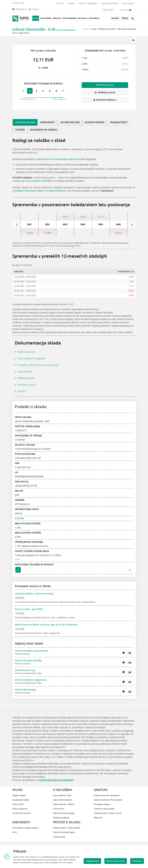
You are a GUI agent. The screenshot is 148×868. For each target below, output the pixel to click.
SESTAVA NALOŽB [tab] (70, 122)
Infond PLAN (59, 809)
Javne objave (128, 3)
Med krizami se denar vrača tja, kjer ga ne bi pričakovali (46, 625)
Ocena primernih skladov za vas (108, 813)
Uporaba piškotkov (110, 3)
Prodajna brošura (26, 385)
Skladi (94, 29)
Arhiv (15, 832)
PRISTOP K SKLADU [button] (105, 85)
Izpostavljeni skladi (21, 800)
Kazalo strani (108, 10)
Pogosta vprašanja (61, 818)
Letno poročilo (25, 372)
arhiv (17, 559)
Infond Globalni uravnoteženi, (32, 651)
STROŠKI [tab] (20, 130)
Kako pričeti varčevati (62, 800)
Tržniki (125, 18)
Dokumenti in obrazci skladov (25, 828)
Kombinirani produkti (22, 813)
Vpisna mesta (59, 837)
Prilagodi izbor (92, 861)
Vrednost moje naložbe (104, 809)
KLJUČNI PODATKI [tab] (95, 122)
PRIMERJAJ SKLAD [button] (105, 92)
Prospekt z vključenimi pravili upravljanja (38, 365)
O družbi (60, 3)
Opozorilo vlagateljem (88, 3)
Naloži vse (137, 861)
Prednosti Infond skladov (64, 813)
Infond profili (18, 804)
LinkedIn (34, 9)
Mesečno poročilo (26, 352)
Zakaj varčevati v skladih (64, 804)
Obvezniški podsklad (127, 29)
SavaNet (115, 18)
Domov (86, 29)
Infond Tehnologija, (26, 690)
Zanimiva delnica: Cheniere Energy (34, 593)
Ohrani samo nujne (116, 861)
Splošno (21, 391)
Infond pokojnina (20, 809)
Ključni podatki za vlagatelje (31, 358)
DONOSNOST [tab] (48, 122)
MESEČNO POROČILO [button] (105, 100)
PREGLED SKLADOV (107, 29)
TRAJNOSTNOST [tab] (119, 122)
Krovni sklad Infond (21, 33)
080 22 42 (18, 3)
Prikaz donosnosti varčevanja (107, 795)
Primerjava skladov (102, 804)
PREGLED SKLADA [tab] (25, 122)
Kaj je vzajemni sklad (62, 795)
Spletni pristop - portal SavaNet (67, 828)
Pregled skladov (19, 795)
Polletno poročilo (26, 378)
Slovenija (125, 10)
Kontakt (71, 3)
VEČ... (72, 304)
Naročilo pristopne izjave (64, 832)
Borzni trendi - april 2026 (29, 609)
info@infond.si (20, 9)
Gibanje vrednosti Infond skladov (108, 800)
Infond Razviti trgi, (25, 670)
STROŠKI (20, 518)
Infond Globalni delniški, (29, 660)
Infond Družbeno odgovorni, (31, 680)
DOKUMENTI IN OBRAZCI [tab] (44, 130)
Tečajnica (98, 818)
